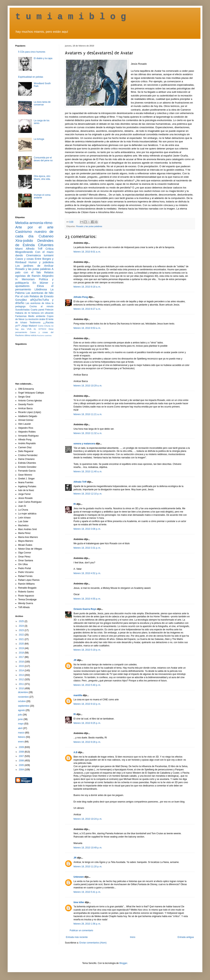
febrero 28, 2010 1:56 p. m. (87, 924)
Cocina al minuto (42, 306)
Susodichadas (22, 310)
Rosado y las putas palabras (89, 226)
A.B (76, 752)
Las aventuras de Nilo (40, 293)
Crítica (49, 249)
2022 (22, 635)
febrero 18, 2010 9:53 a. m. (87, 328)
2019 (22, 648)
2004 (22, 770)
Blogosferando (24, 252)
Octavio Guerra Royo (85, 609)
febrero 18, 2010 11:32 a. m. (88, 433)
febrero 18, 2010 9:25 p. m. (87, 723)
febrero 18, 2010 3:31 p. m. (87, 548)
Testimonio (35, 323)
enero (21, 742)
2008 (22, 752)
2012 (22, 679)
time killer (79, 902)
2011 (22, 684)
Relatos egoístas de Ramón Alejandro (34, 274)
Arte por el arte (34, 227)
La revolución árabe (35, 319)
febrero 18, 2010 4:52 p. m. (87, 573)
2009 (22, 747)
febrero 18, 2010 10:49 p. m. (88, 848)
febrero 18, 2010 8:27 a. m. (87, 309)
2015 (22, 666)
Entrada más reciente (77, 937)
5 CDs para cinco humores (32, 52)
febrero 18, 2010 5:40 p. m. (87, 685)
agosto (22, 710)
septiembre (24, 706)
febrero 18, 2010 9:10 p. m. (87, 704)
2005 (22, 765)
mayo (21, 724)
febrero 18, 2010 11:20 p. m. (88, 867)
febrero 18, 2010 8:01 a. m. (87, 252)
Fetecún (49, 310)
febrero (22, 737)
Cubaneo (46, 236)
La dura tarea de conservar (42, 103)
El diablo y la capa (43, 58)
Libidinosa (41, 289)
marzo (21, 733)
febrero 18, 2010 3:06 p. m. (87, 529)
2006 (22, 761)
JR (75, 660)
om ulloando (47, 313)
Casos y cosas (24, 259)
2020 (22, 644)
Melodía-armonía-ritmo (34, 223)
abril (20, 728)
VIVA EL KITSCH (37, 329)
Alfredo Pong (81, 297)
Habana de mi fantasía (27, 313)
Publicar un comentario (81, 930)
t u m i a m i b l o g (71, 17)
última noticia (30, 335)
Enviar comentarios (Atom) (93, 943)
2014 (22, 670)
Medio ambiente (37, 316)
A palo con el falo (34, 271)
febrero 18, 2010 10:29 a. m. (88, 386)
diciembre (23, 692)
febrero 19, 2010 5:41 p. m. (87, 892)
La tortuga (39, 139)
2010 (22, 688)
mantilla (78, 695)
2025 (22, 621)
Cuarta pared (37, 310)
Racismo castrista (44, 335)
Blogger (123, 963)
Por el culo (22, 296)
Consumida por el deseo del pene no (43, 159)
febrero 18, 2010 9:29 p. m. (87, 742)
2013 (22, 675)
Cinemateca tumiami (40, 255)
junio (21, 719)
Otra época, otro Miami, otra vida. (42, 178)
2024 (22, 626)
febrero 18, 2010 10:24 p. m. (88, 819)
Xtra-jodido (24, 241)
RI (75, 504)
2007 (22, 756)
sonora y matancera (84, 444)
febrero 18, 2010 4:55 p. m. (87, 599)
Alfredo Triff (80, 482)
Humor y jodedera (41, 262)
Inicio (133, 937)
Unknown (79, 877)
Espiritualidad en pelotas (31, 77)
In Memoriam (25, 279)
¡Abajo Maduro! (29, 326)
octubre (22, 701)
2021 (22, 639)
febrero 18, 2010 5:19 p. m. (87, 650)
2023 (22, 630)
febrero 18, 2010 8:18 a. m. (87, 287)
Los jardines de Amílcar (34, 266)
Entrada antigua (186, 937)
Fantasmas (21, 316)
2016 (22, 662)
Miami (19, 249)
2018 (22, 653)
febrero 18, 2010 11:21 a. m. (88, 414)
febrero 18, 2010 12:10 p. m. (88, 494)
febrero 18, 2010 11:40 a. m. (88, 472)
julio (20, 715)
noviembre (24, 697)
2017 (22, 657)
